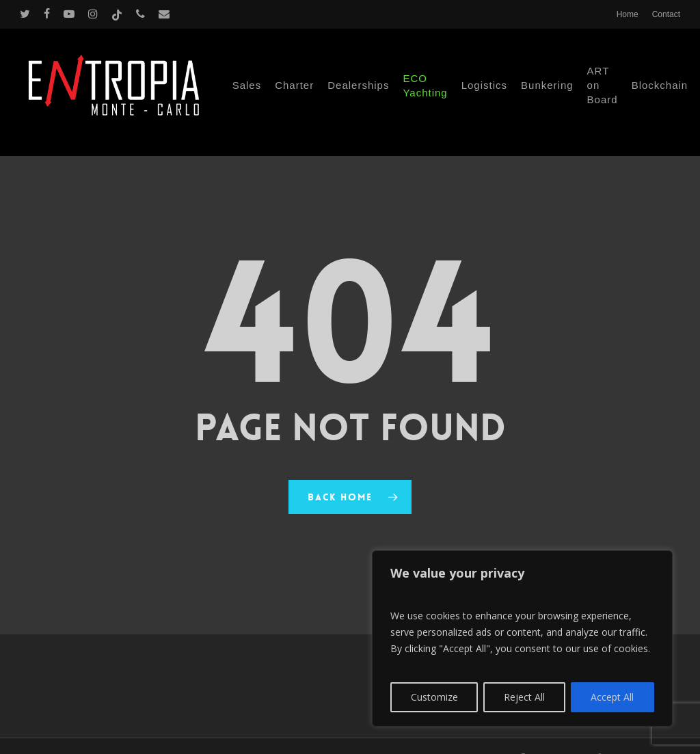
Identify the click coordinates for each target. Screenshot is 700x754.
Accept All (612, 697)
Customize (434, 697)
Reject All (524, 697)
